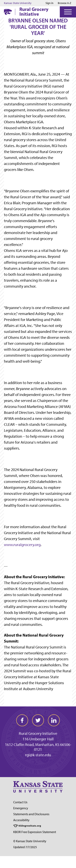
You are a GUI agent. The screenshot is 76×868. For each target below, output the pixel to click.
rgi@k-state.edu (38, 755)
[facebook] (22, 720)
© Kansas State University (30, 841)
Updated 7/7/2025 (25, 847)
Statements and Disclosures (31, 814)
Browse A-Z (65, 3)
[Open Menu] (68, 12)
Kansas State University (18, 3)
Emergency (21, 808)
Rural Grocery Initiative (34, 12)
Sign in (49, 3)
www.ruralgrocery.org (22, 545)
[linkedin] (54, 720)
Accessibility (21, 820)
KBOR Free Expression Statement (35, 832)
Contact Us (20, 802)
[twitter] (38, 720)
